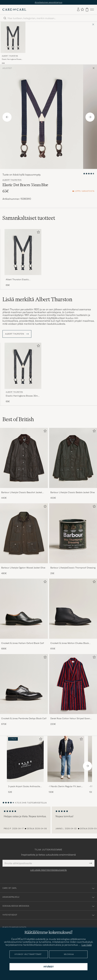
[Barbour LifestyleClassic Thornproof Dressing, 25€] (73, 539)
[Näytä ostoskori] (87, 10)
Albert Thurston (10, 56)
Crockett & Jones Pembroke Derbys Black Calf (24, 718)
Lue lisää (87, 945)
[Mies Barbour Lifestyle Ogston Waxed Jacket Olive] (24, 533)
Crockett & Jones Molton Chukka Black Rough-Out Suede (70, 643)
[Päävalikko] (92, 10)
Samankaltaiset (29, 218)
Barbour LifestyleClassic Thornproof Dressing (73, 568)
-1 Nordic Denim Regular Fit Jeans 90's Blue (65, 787)
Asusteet (7, 68)
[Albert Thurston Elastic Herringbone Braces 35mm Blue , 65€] (13, 43)
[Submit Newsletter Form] (91, 863)
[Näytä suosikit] (82, 10)
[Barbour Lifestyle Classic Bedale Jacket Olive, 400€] (73, 464)
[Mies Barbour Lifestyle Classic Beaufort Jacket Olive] (24, 458)
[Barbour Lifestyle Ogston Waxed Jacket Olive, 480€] (24, 539)
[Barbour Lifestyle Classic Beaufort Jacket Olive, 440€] (24, 464)
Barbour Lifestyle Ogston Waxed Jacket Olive (23, 568)
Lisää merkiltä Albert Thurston (37, 299)
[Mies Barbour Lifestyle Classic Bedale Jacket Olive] (73, 458)
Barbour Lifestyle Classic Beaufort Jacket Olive (22, 493)
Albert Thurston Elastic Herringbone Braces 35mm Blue (21, 280)
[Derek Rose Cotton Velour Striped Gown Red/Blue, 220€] (73, 690)
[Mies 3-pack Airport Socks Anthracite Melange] (25, 759)
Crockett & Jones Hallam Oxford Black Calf (23, 643)
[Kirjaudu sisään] (78, 10)
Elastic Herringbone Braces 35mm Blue (12, 59)
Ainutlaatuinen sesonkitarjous (48, 2)
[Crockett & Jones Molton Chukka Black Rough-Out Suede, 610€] (73, 614)
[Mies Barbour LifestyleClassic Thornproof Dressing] (73, 533)
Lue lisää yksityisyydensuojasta (48, 870)
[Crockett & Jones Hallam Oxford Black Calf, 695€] (24, 614)
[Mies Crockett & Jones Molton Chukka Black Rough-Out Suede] (73, 609)
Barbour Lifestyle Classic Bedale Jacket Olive (73, 492)
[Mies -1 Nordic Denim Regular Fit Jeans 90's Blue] (66, 759)
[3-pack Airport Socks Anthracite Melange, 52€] (25, 765)
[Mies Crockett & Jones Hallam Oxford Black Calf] (24, 609)
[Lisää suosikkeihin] (38, 233)
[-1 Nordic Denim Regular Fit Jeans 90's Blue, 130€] (66, 765)
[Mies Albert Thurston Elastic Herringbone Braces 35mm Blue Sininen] (13, 37)
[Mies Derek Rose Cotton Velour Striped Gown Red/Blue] (73, 684)
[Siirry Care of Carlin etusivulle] (14, 10)
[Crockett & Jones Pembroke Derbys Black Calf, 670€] (24, 690)
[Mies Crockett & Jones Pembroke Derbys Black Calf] (24, 684)
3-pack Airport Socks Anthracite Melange (24, 787)
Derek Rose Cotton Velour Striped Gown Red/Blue (70, 719)
